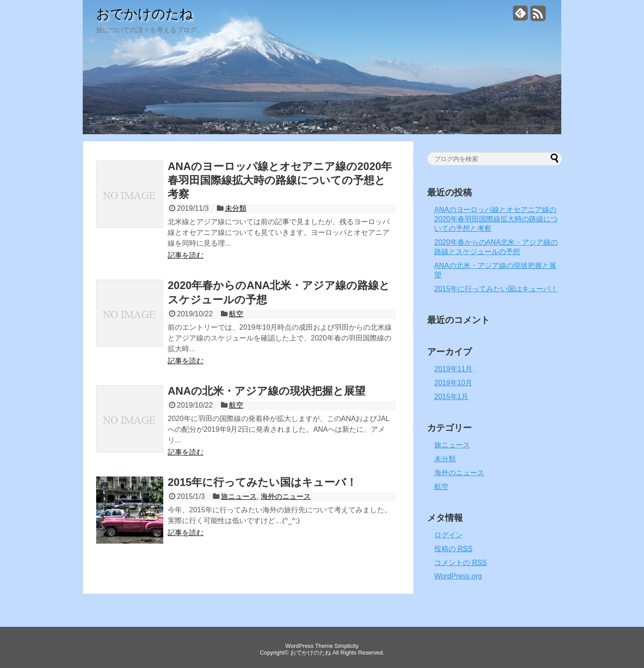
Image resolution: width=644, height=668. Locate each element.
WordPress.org (458, 576)
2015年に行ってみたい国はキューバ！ (262, 482)
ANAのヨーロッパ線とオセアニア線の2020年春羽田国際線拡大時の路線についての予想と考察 (280, 180)
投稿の (453, 549)
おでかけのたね (145, 14)
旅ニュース (239, 496)
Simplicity (347, 646)
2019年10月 (453, 383)
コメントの (460, 563)
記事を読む (186, 255)
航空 (236, 314)
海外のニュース (286, 496)
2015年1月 (451, 397)
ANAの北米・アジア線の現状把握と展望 (267, 391)
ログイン (449, 535)
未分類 (236, 208)
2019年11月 (453, 369)
